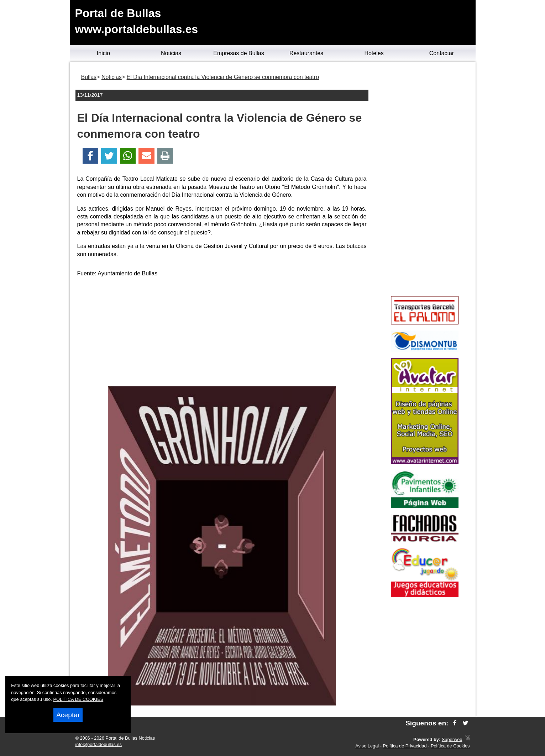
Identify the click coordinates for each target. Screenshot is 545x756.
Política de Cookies (450, 746)
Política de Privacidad (405, 746)
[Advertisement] (222, 333)
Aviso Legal (367, 746)
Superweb (452, 739)
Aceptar (68, 715)
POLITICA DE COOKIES (78, 699)
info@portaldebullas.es (99, 744)
